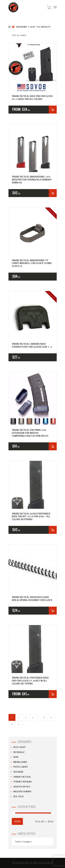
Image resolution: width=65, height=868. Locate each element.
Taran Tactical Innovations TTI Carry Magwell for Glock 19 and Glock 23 (32, 263)
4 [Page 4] (33, 717)
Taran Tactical (22, 777)
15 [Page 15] (12, 724)
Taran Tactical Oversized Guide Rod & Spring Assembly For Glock (32, 599)
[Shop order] (33, 35)
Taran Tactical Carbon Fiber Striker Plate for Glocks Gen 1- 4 (32, 345)
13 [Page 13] (44, 717)
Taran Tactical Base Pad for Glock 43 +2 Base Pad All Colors (32, 98)
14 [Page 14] (51, 717)
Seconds (18, 772)
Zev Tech (19, 796)
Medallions (20, 762)
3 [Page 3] (26, 717)
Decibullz (19, 752)
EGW (16, 757)
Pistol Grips (21, 767)
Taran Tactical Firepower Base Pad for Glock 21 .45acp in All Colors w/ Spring (30, 681)
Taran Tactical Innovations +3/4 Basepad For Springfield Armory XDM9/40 (32, 180)
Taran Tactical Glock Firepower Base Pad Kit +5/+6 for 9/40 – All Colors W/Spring (31, 517)
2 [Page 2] (19, 717)
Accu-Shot (20, 747)
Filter (17, 821)
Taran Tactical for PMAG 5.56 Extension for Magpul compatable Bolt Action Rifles (30, 433)
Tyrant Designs (23, 782)
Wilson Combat (23, 791)
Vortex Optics (22, 787)
